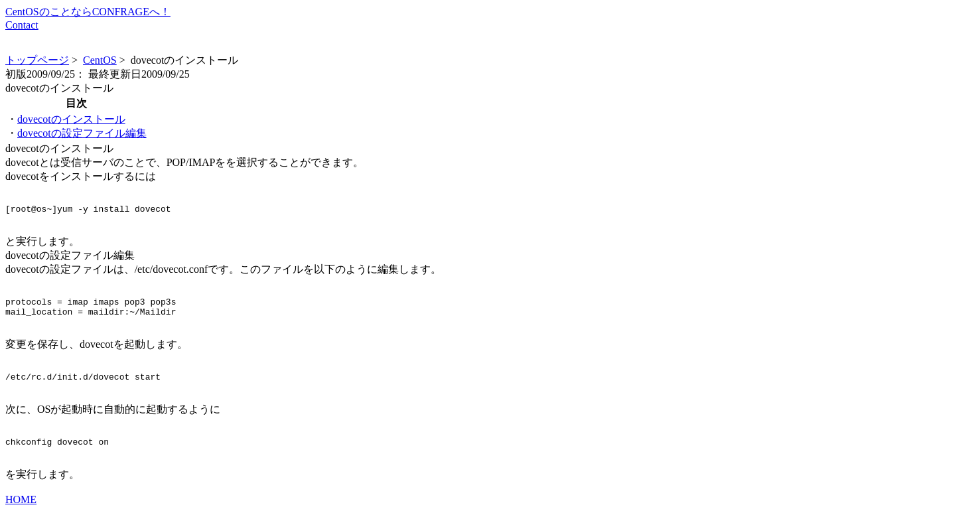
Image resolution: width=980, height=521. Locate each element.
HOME (21, 509)
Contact (22, 25)
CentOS (100, 60)
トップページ (37, 60)
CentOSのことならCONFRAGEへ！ (88, 12)
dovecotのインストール (71, 119)
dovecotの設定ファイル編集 (82, 133)
